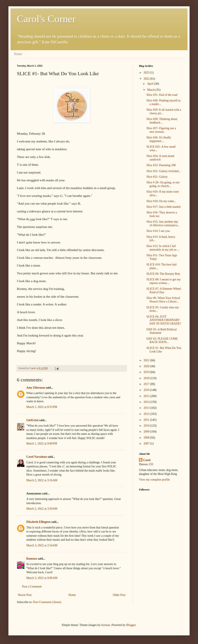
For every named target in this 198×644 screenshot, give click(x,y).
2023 (147, 73)
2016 (147, 390)
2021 (147, 360)
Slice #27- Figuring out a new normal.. (161, 130)
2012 (147, 414)
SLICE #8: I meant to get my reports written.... (164, 281)
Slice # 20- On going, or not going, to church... (163, 184)
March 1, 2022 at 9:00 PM (42, 444)
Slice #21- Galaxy (157, 177)
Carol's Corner (46, 19)
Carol (147, 460)
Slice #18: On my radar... (161, 201)
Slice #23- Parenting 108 (161, 165)
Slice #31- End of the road (162, 95)
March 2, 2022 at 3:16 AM (42, 480)
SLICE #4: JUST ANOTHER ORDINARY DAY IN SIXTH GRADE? (164, 320)
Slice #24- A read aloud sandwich (160, 158)
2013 (147, 408)
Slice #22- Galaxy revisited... (164, 171)
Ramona (32, 559)
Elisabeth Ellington (38, 522)
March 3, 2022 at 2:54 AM (42, 545)
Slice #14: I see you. (158, 231)
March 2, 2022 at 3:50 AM (42, 509)
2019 (147, 372)
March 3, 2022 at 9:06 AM (42, 578)
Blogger (131, 625)
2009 (147, 432)
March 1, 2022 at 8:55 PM (42, 407)
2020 (147, 366)
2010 (147, 426)
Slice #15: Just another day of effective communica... (163, 223)
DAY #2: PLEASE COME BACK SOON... (162, 340)
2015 (147, 396)
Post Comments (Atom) (47, 602)
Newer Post (25, 595)
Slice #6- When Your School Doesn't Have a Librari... (163, 300)
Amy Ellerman (36, 388)
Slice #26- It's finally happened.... (159, 139)
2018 (147, 378)
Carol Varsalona (37, 457)
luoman (106, 625)
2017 (147, 384)
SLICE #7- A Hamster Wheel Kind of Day (164, 290)
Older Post (119, 595)
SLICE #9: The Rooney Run (163, 274)
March (151, 90)
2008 (147, 438)
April (151, 84)
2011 (147, 420)
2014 (147, 402)
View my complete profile (155, 480)
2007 (147, 444)
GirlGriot (32, 420)
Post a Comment (32, 587)
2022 (147, 79)
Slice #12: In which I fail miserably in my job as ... (163, 248)
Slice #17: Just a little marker (164, 207)
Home (18, 54)
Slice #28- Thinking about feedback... (162, 121)
